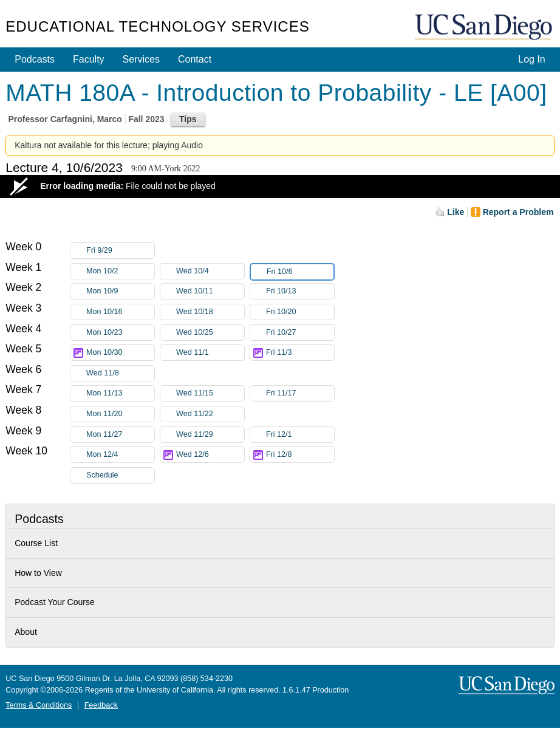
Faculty (89, 59)
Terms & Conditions (39, 705)
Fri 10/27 (300, 333)
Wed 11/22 (210, 414)
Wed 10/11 (210, 291)
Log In (531, 59)
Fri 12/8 (300, 455)
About (26, 632)
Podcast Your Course (55, 602)
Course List (36, 543)
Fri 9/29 (120, 251)
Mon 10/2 (120, 271)
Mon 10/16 (120, 312)
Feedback (101, 705)
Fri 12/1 (300, 435)
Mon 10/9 (120, 291)
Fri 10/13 (300, 291)
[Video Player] (280, 187)
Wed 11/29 (210, 435)
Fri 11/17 (300, 393)
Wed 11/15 (210, 393)
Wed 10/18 (210, 312)
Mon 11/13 (120, 393)
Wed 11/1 (210, 353)
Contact (195, 59)
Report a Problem (518, 212)
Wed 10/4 (210, 271)
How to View (38, 573)
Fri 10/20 (300, 312)
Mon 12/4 (120, 455)
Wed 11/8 (120, 373)
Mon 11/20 (120, 414)
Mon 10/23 (120, 333)
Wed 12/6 (210, 455)
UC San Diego (485, 28)
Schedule (102, 475)
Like (456, 212)
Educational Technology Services (157, 26)
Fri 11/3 (300, 353)
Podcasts (35, 59)
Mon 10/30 (120, 353)
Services (141, 59)
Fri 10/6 (300, 272)
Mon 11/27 (120, 435)
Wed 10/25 (210, 333)
